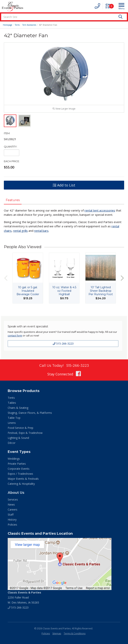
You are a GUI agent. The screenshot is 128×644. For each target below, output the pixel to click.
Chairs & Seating (18, 408)
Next (122, 278)
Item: (7, 134)
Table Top (14, 418)
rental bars (41, 231)
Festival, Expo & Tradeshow (25, 433)
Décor (12, 443)
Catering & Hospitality (21, 484)
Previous (6, 278)
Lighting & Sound (18, 438)
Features (13, 200)
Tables (12, 403)
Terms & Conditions (75, 634)
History (12, 520)
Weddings (14, 459)
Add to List (64, 185)
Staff (11, 515)
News (11, 505)
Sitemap (57, 634)
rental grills (20, 231)
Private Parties (17, 464)
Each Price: (12, 162)
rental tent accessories (100, 211)
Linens (12, 423)
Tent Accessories (29, 25)
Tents (17, 25)
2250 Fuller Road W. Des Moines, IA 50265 (24, 598)
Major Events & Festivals (23, 479)
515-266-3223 (63, 344)
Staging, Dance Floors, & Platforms (30, 413)
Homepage (8, 25)
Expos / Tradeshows (20, 474)
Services (13, 500)
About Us (16, 493)
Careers (13, 510)
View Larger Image (64, 109)
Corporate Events (19, 469)
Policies (12, 525)
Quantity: (11, 147)
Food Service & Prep (20, 428)
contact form (15, 336)
